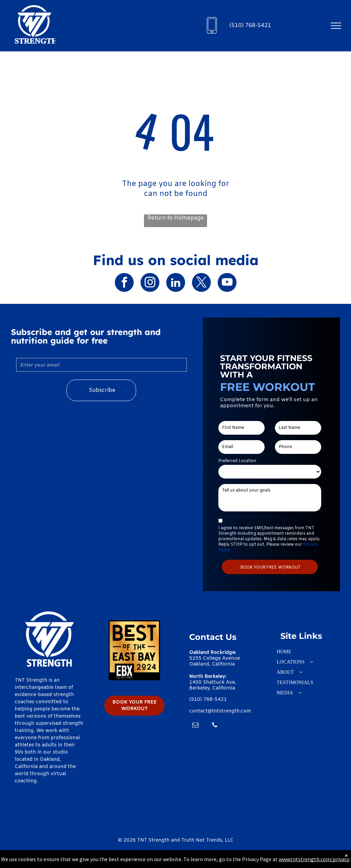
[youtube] (227, 283)
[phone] (215, 726)
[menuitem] (301, 652)
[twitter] (201, 283)
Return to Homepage (176, 218)
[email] (195, 726)
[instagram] (150, 283)
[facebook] (124, 283)
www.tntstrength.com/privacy (314, 859)
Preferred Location (237, 461)
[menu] (336, 26)
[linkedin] (176, 283)
